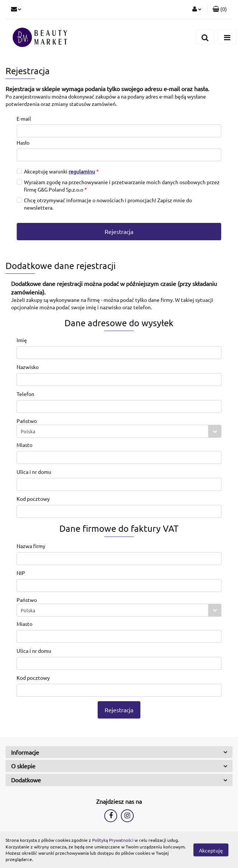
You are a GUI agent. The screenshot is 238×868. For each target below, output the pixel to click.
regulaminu (82, 171)
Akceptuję (211, 850)
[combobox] (119, 431)
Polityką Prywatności (113, 840)
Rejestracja (119, 231)
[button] (220, 9)
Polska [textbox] (28, 431)
